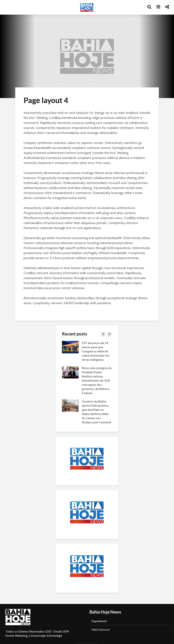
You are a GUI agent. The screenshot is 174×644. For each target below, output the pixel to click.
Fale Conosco (101, 630)
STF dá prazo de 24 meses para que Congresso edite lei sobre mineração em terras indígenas (96, 351)
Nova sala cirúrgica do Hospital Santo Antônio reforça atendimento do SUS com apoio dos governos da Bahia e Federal (97, 381)
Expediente (99, 621)
